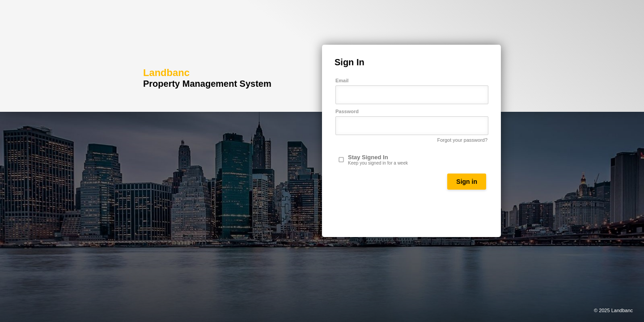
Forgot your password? (463, 140)
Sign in (467, 182)
